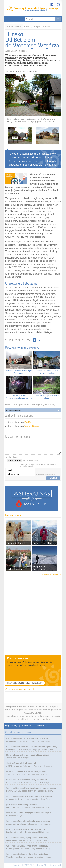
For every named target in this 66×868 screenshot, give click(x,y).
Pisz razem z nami (20, 658)
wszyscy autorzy (52, 574)
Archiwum (27, 726)
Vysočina (22, 71)
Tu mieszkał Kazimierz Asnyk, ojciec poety (38, 747)
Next (55, 131)
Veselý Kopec (32, 426)
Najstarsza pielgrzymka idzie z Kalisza (36, 796)
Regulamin (42, 726)
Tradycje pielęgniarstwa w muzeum (34, 821)
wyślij (53, 478)
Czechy (47, 27)
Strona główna (14, 27)
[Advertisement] (33, 620)
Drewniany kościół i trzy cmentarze (40, 788)
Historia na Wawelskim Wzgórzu (33, 738)
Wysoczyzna (32, 71)
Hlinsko (14, 71)
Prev (11, 131)
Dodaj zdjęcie (12, 457)
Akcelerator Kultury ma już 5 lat (31, 771)
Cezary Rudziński (19, 51)
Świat (27, 27)
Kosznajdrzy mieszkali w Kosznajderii (32, 755)
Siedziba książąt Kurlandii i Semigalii (34, 813)
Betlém (28, 422)
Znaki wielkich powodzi (25, 763)
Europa (36, 27)
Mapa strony (11, 726)
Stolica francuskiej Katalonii (24, 805)
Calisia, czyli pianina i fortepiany (33, 838)
